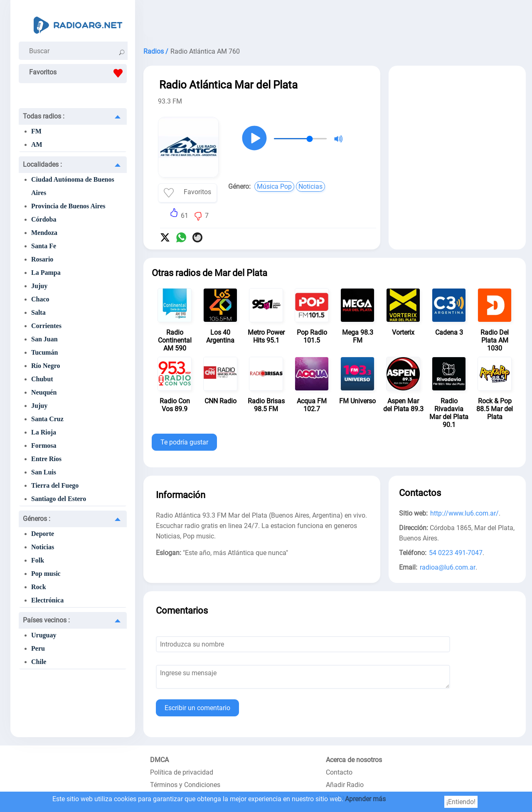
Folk (38, 560)
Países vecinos (46, 620)
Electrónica (47, 600)
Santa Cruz (47, 419)
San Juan (44, 339)
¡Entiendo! (461, 802)
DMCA (159, 760)
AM (37, 144)
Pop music (46, 574)
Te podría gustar (184, 442)
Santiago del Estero (59, 499)
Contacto (339, 772)
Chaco (40, 299)
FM (36, 131)
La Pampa (46, 273)
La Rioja (44, 432)
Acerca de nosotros (354, 760)
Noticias (43, 547)
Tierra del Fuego (55, 485)
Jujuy (39, 286)
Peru (38, 648)
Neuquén (44, 392)
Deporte (43, 534)
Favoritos (78, 73)
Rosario (42, 259)
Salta (38, 312)
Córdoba (44, 219)
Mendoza (44, 233)
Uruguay (44, 635)
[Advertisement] (335, 21)
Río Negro (46, 366)
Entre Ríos (46, 459)
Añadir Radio (345, 785)
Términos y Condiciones (185, 785)
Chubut (42, 379)
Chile (39, 662)
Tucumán (44, 352)
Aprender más (365, 799)
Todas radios (44, 116)
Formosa (44, 445)
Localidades (42, 164)
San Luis (44, 472)
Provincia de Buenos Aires (68, 206)
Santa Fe (44, 246)
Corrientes (46, 326)
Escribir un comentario (197, 708)
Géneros (37, 519)
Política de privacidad (182, 772)
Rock (39, 587)
